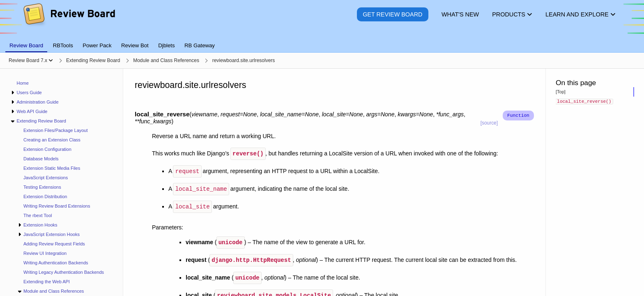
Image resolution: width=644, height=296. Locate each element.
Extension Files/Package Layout (56, 130)
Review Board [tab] (26, 45)
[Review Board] (69, 20)
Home (23, 83)
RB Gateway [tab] (200, 45)
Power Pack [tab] (97, 45)
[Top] (561, 92)
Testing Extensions (42, 187)
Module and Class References (54, 291)
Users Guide (29, 92)
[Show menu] (51, 60)
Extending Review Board (41, 121)
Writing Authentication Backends (56, 263)
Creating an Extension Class (52, 140)
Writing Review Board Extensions (57, 206)
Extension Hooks (40, 225)
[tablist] (322, 41)
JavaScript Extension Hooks (52, 234)
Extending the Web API (47, 282)
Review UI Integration (45, 253)
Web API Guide (32, 111)
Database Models (41, 159)
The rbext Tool (38, 215)
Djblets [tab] (166, 45)
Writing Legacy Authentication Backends (64, 272)
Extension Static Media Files (52, 168)
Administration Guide (37, 102)
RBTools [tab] (63, 45)
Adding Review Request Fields (54, 244)
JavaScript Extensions (46, 178)
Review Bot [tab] (135, 45)
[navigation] (62, 182)
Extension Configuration (47, 149)
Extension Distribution (45, 197)
